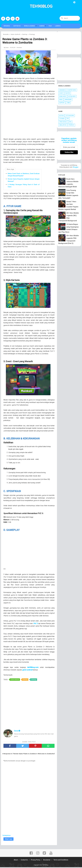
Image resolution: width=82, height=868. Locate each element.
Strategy (34, 680)
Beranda (7, 26)
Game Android (15, 680)
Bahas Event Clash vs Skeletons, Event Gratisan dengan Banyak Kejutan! (24, 175)
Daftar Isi (17, 26)
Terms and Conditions (63, 861)
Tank (68, 103)
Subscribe (69, 152)
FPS (68, 119)
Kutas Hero (72, 96)
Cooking (62, 119)
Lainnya (58, 26)
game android (27, 671)
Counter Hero (72, 90)
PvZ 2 (36, 624)
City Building (70, 116)
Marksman (68, 100)
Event (61, 93)
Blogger (76, 167)
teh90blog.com (33, 668)
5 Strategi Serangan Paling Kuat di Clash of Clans (24, 186)
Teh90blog (41, 6)
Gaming (42, 26)
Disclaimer (48, 861)
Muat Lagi (8, 840)
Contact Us (23, 861)
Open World (63, 122)
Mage (61, 100)
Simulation (63, 125)
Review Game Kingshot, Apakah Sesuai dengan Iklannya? (24, 181)
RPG (70, 122)
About (14, 861)
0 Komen (19, 48)
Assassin (62, 90)
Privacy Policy (36, 861)
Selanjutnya (6, 836)
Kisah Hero (63, 96)
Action (61, 116)
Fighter (68, 93)
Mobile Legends (30, 26)
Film (50, 26)
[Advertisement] (30, 122)
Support (62, 103)
